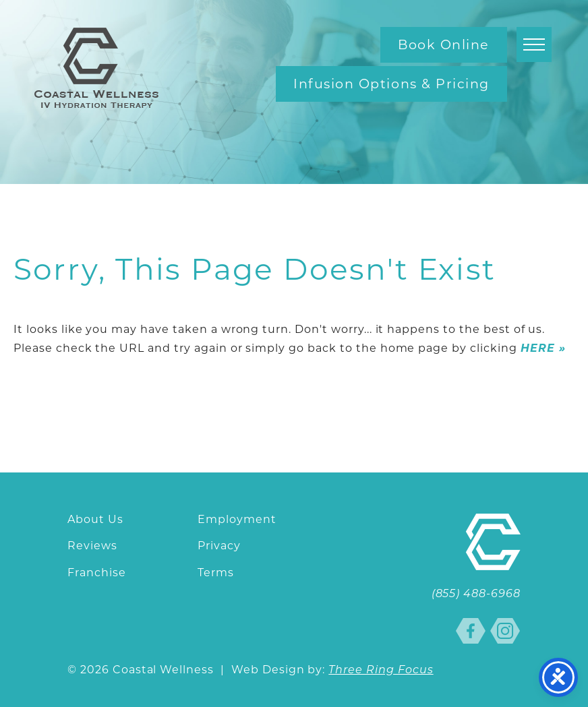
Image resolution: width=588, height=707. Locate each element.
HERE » (543, 348)
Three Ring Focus (381, 671)
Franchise (97, 573)
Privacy (219, 546)
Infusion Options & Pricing (391, 84)
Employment (237, 519)
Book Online (444, 44)
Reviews (92, 546)
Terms (216, 573)
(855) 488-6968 (476, 594)
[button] (534, 44)
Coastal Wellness (96, 68)
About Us (95, 519)
